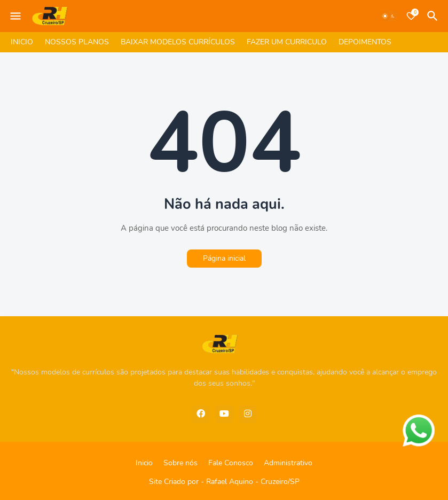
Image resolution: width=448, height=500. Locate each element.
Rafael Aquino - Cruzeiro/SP (253, 482)
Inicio (144, 463)
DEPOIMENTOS (365, 42)
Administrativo (288, 463)
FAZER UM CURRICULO (287, 42)
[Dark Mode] (389, 16)
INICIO (22, 42)
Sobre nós (180, 463)
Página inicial (224, 258)
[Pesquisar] (434, 16)
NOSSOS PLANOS (77, 42)
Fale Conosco (231, 463)
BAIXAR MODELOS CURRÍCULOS (178, 42)
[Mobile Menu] (15, 16)
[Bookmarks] (411, 16)
